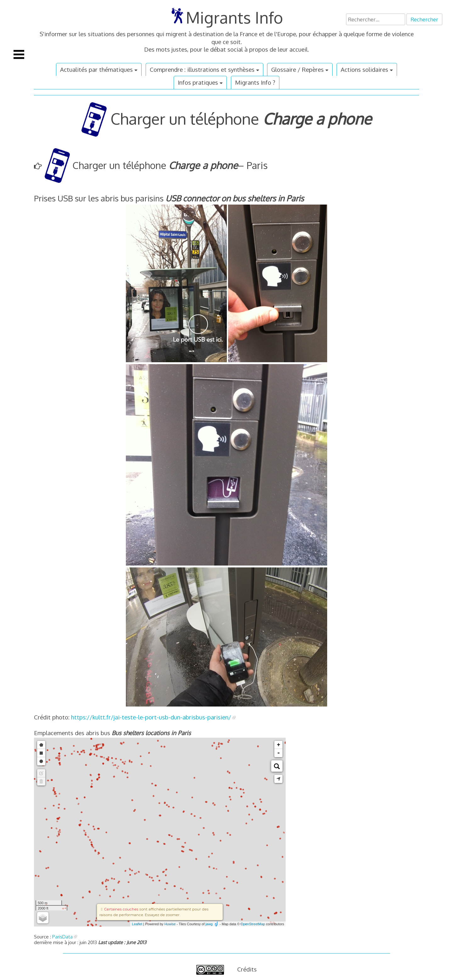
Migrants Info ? (255, 82)
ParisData (62, 937)
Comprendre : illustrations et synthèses (202, 69)
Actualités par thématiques (96, 69)
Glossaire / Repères (297, 69)
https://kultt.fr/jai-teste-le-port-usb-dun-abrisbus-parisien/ (151, 717)
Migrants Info (235, 17)
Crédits (247, 969)
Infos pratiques (198, 82)
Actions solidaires (364, 69)
